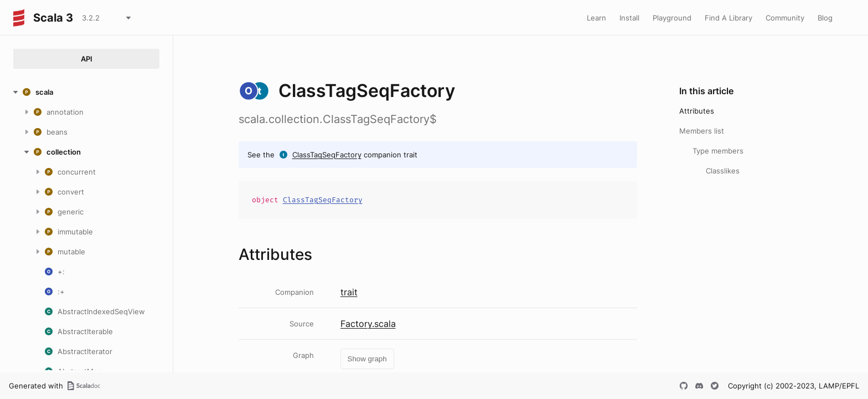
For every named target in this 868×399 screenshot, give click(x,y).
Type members (718, 151)
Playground (672, 18)
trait (349, 292)
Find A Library (728, 18)
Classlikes (723, 171)
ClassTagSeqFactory (327, 155)
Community (785, 18)
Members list (702, 131)
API (87, 59)
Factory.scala (368, 324)
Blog (825, 18)
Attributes (697, 111)
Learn (596, 18)
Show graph (367, 359)
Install (629, 18)
